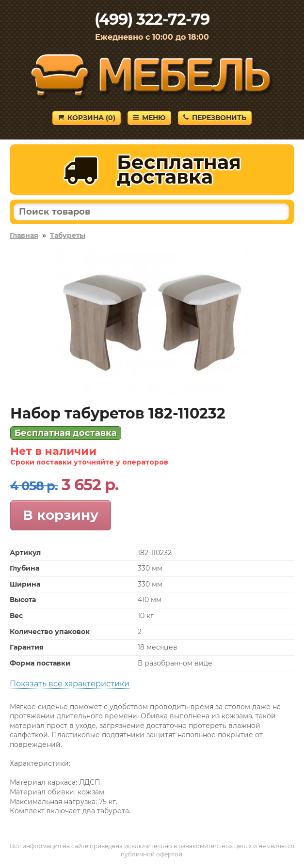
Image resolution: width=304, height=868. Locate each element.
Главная (24, 235)
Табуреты (68, 235)
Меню (149, 118)
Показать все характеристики (70, 684)
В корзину (61, 515)
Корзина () (87, 118)
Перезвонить (215, 118)
